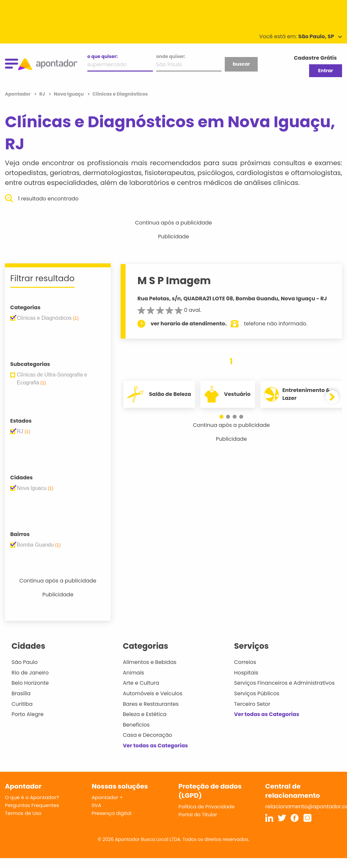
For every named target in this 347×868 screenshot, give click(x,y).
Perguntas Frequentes (32, 805)
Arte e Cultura (141, 683)
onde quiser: (171, 56)
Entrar (325, 71)
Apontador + (107, 797)
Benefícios (136, 725)
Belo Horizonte (30, 683)
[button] (221, 417)
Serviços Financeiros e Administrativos (284, 683)
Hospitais (246, 673)
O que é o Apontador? (32, 797)
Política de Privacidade (207, 807)
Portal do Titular (198, 814)
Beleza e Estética (145, 714)
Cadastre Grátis (315, 58)
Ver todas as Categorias (156, 746)
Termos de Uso (23, 813)
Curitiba (22, 704)
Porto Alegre (28, 714)
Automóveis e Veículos (153, 693)
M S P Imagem (174, 281)
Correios (245, 662)
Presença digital (112, 813)
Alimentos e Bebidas (150, 662)
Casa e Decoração (148, 735)
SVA (96, 805)
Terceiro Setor (252, 704)
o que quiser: (102, 56)
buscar (241, 64)
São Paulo (25, 662)
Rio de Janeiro (30, 673)
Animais (134, 673)
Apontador (18, 94)
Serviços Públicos (257, 693)
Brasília (21, 693)
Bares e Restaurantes (151, 704)
